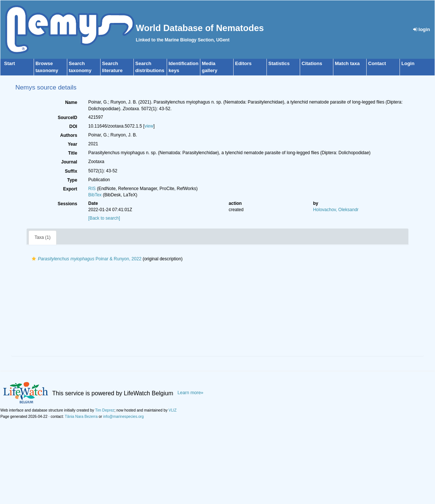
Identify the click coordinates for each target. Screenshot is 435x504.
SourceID (67, 118)
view (149, 126)
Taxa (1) (42, 237)
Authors (69, 135)
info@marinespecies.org (123, 417)
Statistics (279, 63)
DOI (73, 126)
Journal (69, 162)
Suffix (71, 171)
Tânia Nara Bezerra (81, 417)
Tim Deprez (105, 410)
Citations (312, 63)
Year (72, 144)
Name (71, 102)
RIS (92, 189)
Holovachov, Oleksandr (336, 210)
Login (408, 63)
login (422, 29)
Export (70, 189)
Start (10, 63)
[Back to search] (104, 218)
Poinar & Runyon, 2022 (86, 259)
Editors (243, 63)
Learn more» (190, 393)
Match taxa (347, 63)
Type (72, 180)
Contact (377, 63)
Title (72, 153)
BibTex (95, 195)
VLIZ (173, 410)
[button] (34, 259)
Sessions (67, 204)
